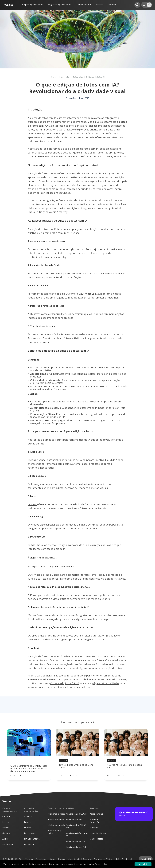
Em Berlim (29, 844)
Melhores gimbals (56, 825)
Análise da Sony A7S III (77, 814)
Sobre (52, 859)
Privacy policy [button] (101, 864)
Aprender (65, 77)
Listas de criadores (99, 833)
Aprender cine (96, 814)
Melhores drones (56, 819)
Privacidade (41, 859)
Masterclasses (96, 839)
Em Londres (30, 833)
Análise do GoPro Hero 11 (77, 835)
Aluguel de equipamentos (59, 5)
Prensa (62, 859)
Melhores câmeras (57, 814)
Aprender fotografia (95, 821)
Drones (6, 828)
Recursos (94, 808)
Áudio (5, 839)
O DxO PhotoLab (38, 545)
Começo (54, 77)
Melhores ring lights (55, 832)
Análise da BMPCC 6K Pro (76, 826)
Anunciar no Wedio (103, 859)
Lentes (6, 822)
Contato (87, 859)
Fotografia (78, 77)
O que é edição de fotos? (65, 683)
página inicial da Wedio (105, 683)
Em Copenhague (32, 839)
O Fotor (32, 504)
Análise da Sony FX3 (75, 819)
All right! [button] (143, 864)
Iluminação (8, 844)
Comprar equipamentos (32, 5)
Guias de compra (83, 5)
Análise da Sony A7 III (76, 841)
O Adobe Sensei (37, 460)
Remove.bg (36, 525)
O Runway (34, 484)
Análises (99, 5)
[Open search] (137, 5)
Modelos (94, 828)
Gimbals (6, 833)
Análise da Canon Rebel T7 (77, 848)
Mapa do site (74, 859)
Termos (29, 859)
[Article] (29, 742)
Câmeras (7, 817)
